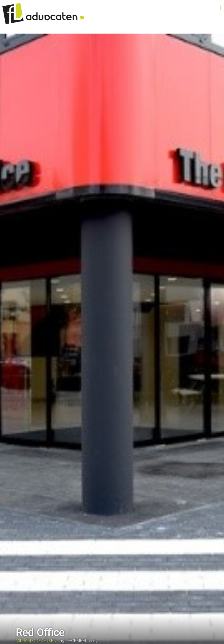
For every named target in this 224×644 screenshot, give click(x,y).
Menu (211, 8)
